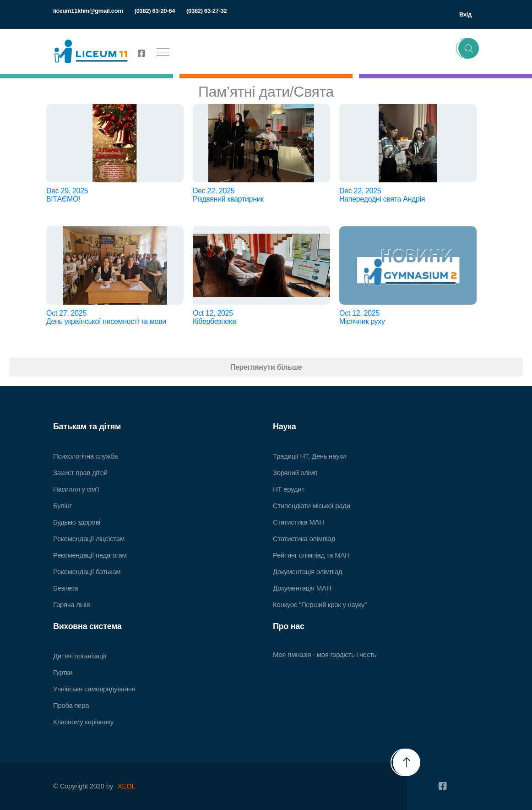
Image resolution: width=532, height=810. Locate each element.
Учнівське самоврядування (94, 689)
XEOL (127, 786)
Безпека (65, 588)
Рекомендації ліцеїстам (89, 539)
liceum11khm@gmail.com (88, 11)
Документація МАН (302, 588)
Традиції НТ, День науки (309, 456)
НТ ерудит (289, 489)
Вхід (465, 14)
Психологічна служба (85, 456)
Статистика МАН (299, 522)
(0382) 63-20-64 (155, 11)
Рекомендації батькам (87, 572)
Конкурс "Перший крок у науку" (320, 605)
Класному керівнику (83, 722)
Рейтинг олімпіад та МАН (311, 555)
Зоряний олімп (295, 473)
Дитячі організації (80, 656)
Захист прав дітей (80, 473)
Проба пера (71, 705)
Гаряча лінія (71, 605)
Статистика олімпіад (304, 539)
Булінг (62, 506)
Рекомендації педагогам (90, 555)
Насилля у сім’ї (76, 489)
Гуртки (63, 672)
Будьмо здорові (77, 522)
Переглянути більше (266, 367)
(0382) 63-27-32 (206, 11)
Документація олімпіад (307, 572)
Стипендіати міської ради (312, 506)
